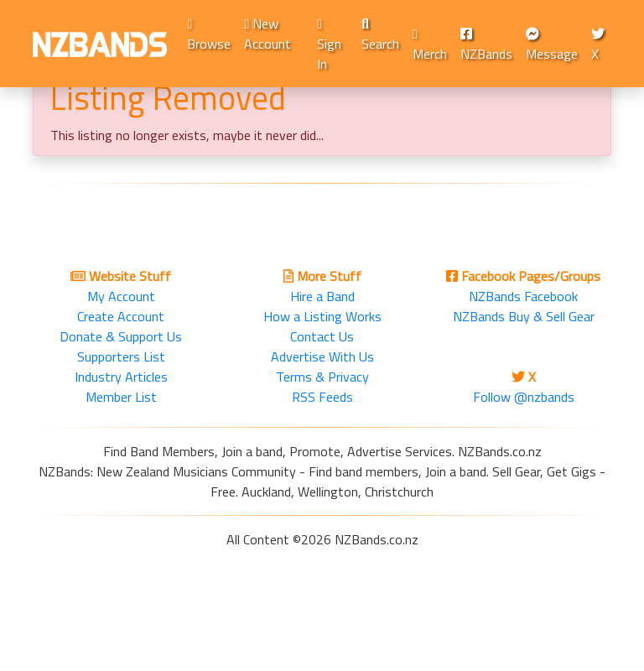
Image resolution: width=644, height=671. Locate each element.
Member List (121, 397)
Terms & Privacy (322, 377)
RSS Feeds (322, 397)
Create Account (121, 316)
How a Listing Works (322, 316)
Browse (209, 36)
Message (552, 45)
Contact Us (322, 336)
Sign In (329, 46)
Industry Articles (121, 377)
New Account (267, 34)
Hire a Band (322, 296)
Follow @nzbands (524, 397)
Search (380, 36)
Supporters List (121, 356)
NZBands (486, 45)
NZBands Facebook (523, 296)
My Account (121, 296)
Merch (430, 46)
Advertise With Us (322, 356)
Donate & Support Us (121, 336)
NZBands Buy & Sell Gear (524, 316)
